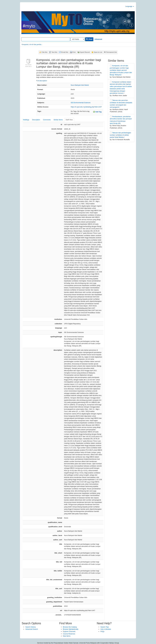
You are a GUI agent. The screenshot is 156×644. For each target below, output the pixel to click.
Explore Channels (69, 631)
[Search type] (78, 39)
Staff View (69, 120)
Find (89, 39)
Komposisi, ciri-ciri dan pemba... (32, 45)
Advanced (98, 39)
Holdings (26, 120)
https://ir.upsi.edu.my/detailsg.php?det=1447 (86, 107)
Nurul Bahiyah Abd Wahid (80, 85)
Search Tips (105, 627)
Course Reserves (69, 634)
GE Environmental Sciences (81, 103)
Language (130, 6)
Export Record (85, 52)
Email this (65, 52)
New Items (67, 636)
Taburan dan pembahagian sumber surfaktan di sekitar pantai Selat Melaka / (120, 135)
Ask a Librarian (106, 629)
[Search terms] (46, 39)
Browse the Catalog (70, 627)
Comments (47, 120)
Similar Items (58, 120)
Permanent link (111, 52)
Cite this (45, 52)
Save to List (98, 52)
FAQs (102, 631)
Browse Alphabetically (71, 629)
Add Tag (97, 112)
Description (36, 120)
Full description (42, 81)
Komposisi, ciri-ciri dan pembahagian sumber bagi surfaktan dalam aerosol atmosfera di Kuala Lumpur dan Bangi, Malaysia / (121, 70)
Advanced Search (32, 629)
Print (74, 52)
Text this (54, 52)
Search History (31, 627)
